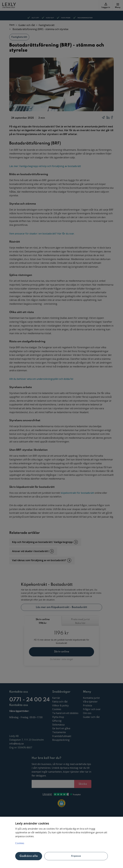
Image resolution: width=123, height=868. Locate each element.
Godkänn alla (29, 856)
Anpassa (76, 856)
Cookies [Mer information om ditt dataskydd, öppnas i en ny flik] (20, 843)
